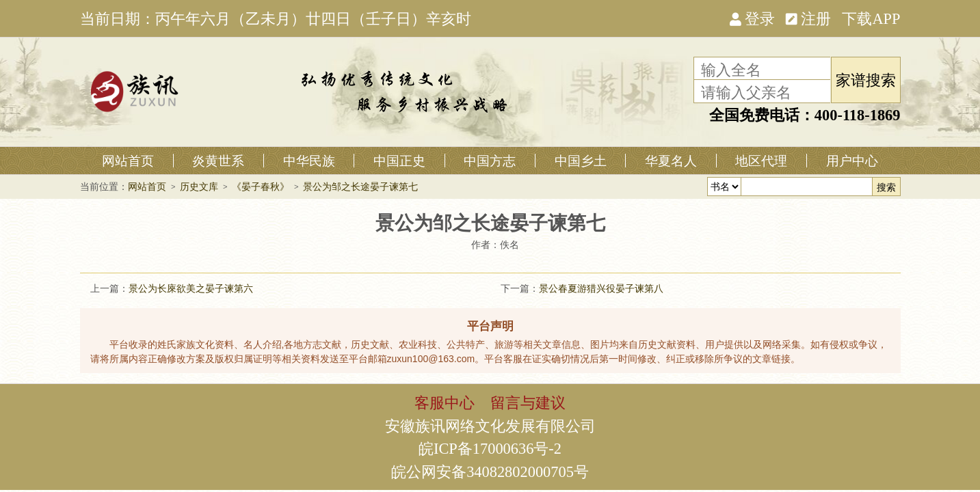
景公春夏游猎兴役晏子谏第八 (601, 288)
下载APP (871, 18)
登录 (752, 18)
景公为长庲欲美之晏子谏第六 (191, 288)
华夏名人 (671, 161)
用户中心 (852, 161)
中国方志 (490, 161)
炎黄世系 (218, 161)
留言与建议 (528, 402)
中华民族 (309, 161)
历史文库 (199, 187)
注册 (808, 18)
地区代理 (761, 161)
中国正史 (399, 161)
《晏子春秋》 (261, 187)
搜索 (886, 187)
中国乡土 (581, 161)
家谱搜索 (866, 79)
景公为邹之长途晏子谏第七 (360, 187)
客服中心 (445, 402)
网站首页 (128, 161)
